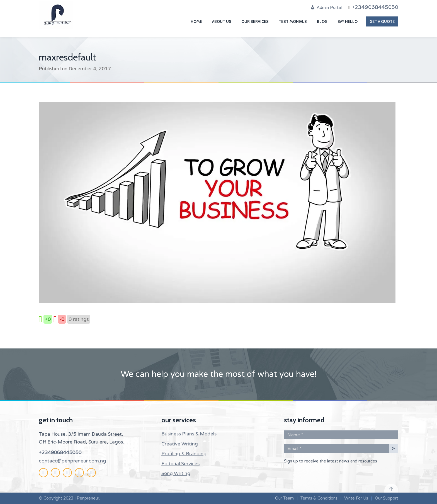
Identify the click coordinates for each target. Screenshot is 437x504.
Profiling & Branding (184, 454)
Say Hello (348, 21)
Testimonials (293, 21)
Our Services (255, 21)
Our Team (284, 498)
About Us (222, 21)
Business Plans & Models (189, 434)
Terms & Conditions (319, 498)
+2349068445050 (60, 452)
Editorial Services (180, 464)
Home (196, 21)
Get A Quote (382, 21)
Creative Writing (180, 444)
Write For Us (356, 498)
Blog (322, 21)
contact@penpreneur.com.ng (72, 461)
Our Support (387, 498)
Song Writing (176, 473)
